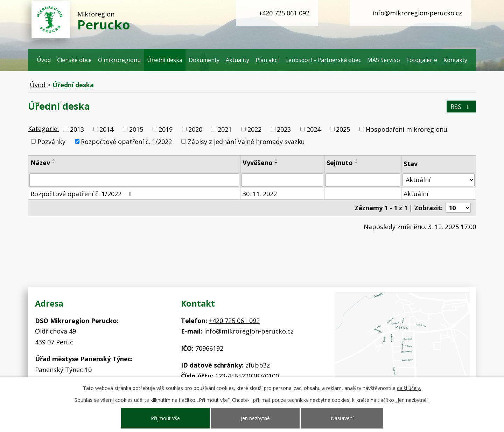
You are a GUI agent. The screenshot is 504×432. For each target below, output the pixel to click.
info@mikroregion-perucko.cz (417, 13)
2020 (195, 129)
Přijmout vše (165, 418)
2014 (106, 129)
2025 (343, 129)
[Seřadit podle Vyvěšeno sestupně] (276, 163)
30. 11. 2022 (260, 194)
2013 (77, 129)
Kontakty (455, 60)
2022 (254, 129)
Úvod (44, 60)
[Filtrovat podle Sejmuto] (363, 180)
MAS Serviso (384, 60)
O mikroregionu (119, 60)
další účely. (409, 388)
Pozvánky (51, 142)
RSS (461, 107)
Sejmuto (340, 163)
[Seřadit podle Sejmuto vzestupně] (357, 160)
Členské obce (74, 60)
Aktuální (416, 194)
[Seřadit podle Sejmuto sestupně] (357, 163)
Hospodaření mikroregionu (407, 129)
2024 (314, 129)
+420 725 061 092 (284, 13)
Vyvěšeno (258, 163)
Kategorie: (43, 129)
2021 (225, 129)
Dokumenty (204, 60)
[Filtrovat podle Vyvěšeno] (282, 180)
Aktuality (237, 60)
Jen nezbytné (255, 418)
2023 (284, 129)
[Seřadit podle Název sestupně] (54, 163)
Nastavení (342, 418)
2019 (166, 129)
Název (40, 163)
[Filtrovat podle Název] (134, 180)
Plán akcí (267, 60)
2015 (136, 129)
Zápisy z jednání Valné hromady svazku (246, 142)
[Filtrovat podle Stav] (439, 180)
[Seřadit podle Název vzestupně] (54, 160)
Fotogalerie (422, 60)
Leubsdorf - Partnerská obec (323, 60)
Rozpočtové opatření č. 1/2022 (126, 142)
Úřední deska (165, 60)
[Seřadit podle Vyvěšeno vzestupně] (276, 160)
